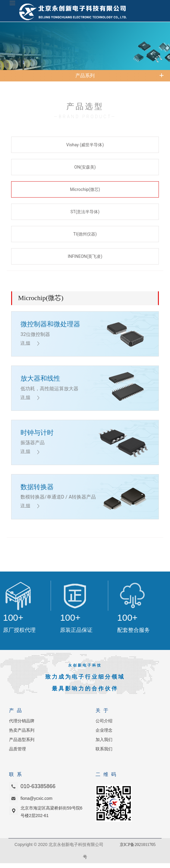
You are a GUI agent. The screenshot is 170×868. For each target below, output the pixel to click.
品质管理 (17, 749)
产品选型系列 (22, 740)
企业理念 (104, 730)
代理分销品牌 (22, 721)
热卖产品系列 (22, 730)
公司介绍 (104, 721)
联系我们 (104, 749)
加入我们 (104, 740)
